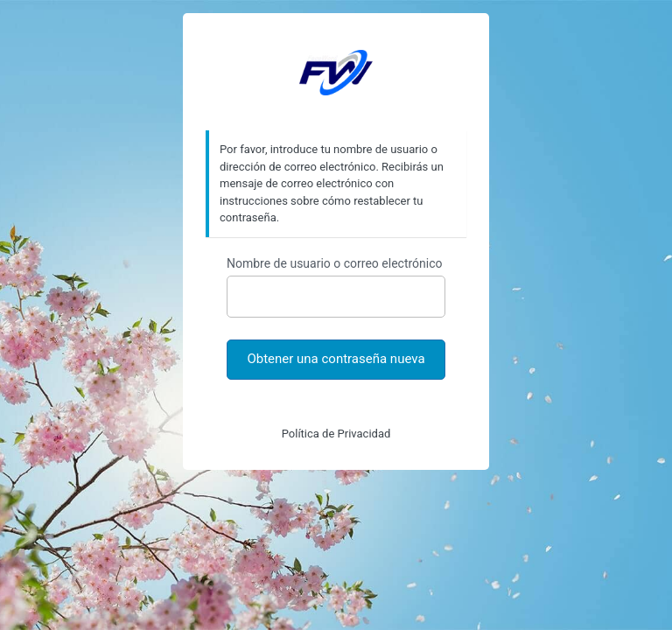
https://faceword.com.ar (336, 73)
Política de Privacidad (336, 434)
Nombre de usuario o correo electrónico (335, 263)
